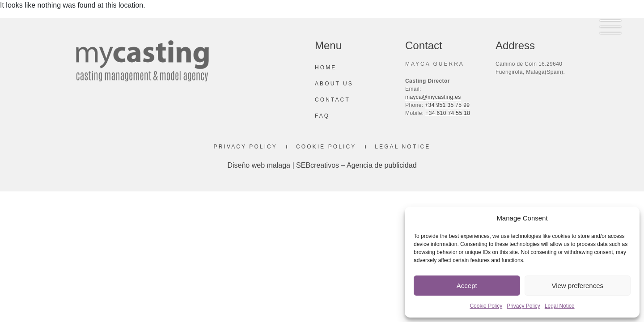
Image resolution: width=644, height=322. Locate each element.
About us (334, 84)
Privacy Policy (523, 306)
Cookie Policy (486, 306)
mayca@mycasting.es (433, 97)
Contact (333, 100)
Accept (467, 286)
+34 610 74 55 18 (448, 113)
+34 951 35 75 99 (447, 105)
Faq (322, 116)
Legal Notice (560, 306)
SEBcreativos (318, 165)
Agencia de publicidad (382, 165)
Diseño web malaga (259, 165)
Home (326, 68)
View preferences (577, 286)
